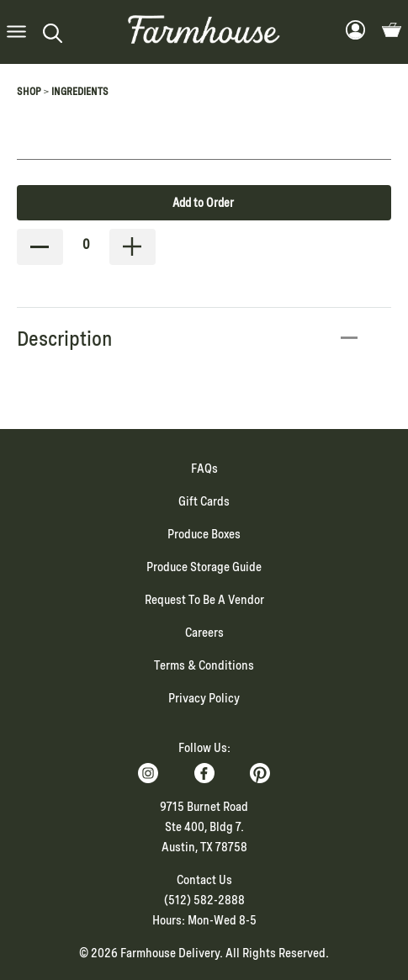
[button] (16, 32)
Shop (29, 92)
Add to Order (203, 203)
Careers (204, 633)
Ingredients (80, 92)
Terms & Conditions (204, 665)
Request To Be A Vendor (204, 600)
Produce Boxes (204, 534)
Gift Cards (204, 501)
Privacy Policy (204, 698)
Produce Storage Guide (204, 567)
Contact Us (204, 880)
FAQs (204, 469)
